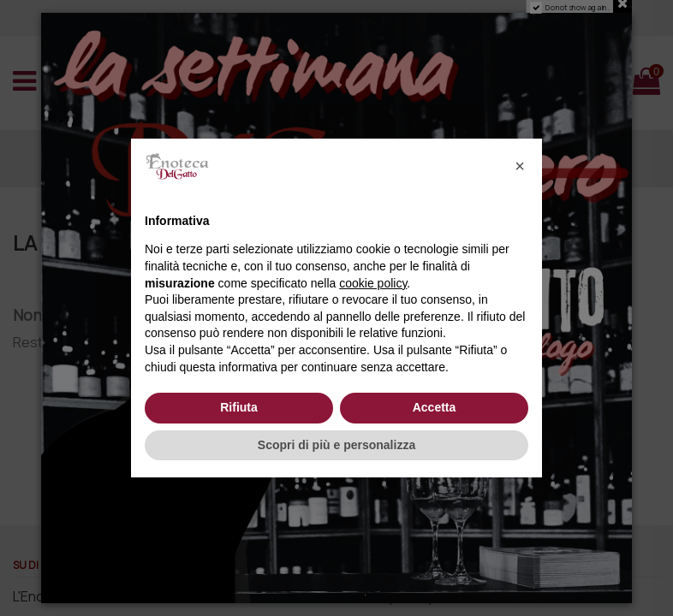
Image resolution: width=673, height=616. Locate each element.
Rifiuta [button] (239, 407)
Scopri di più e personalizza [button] (336, 445)
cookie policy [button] (373, 283)
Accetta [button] (435, 407)
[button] (520, 166)
